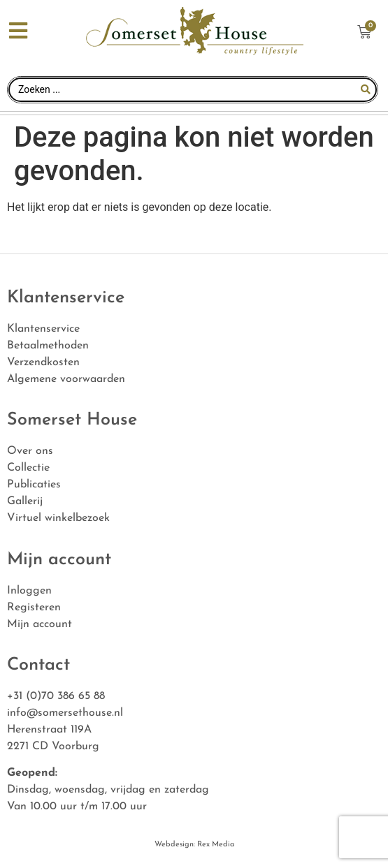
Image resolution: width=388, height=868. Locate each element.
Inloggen (29, 591)
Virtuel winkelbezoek (58, 518)
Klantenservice (43, 329)
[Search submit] (366, 89)
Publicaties (34, 485)
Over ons (30, 451)
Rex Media (215, 845)
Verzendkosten (43, 362)
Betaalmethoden (48, 346)
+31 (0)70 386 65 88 (56, 696)
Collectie (28, 468)
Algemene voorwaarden (66, 379)
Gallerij (25, 501)
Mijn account (39, 624)
